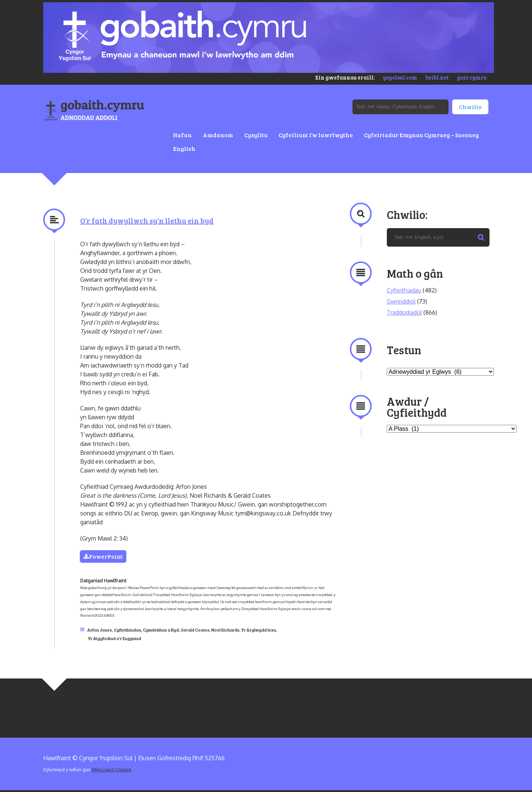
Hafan (182, 135)
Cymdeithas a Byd (161, 630)
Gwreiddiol (401, 301)
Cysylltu (256, 135)
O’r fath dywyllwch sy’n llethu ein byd (147, 220)
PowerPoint (103, 556)
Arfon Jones (100, 630)
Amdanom (218, 135)
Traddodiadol (404, 312)
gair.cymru (472, 77)
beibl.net (437, 77)
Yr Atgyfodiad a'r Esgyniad (115, 638)
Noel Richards (225, 630)
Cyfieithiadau (127, 630)
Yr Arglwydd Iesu (259, 630)
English (184, 148)
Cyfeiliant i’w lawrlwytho (316, 135)
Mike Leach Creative (111, 770)
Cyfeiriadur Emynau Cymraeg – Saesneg (421, 135)
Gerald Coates (195, 630)
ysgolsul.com (400, 77)
